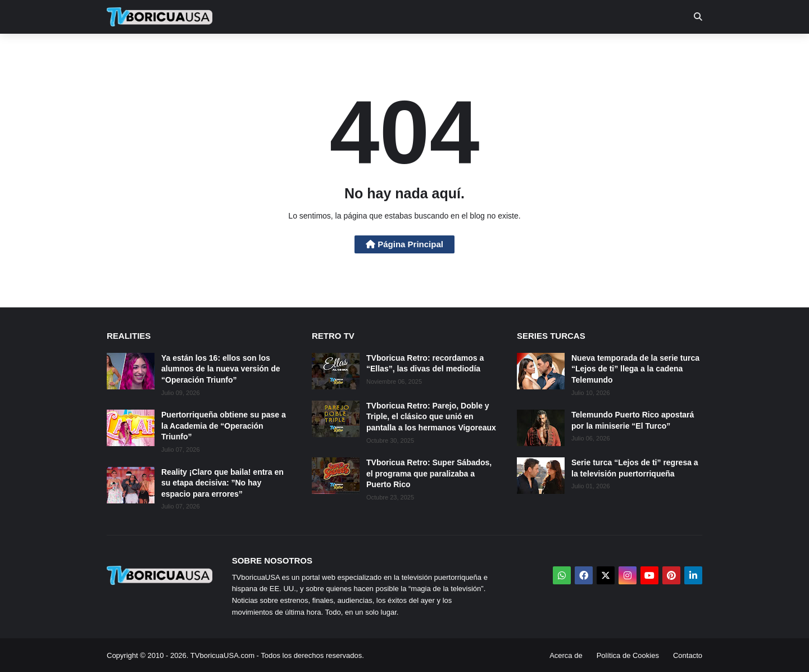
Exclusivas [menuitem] (462, 51)
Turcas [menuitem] (340, 51)
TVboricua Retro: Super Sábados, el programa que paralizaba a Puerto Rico (429, 473)
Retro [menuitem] (518, 51)
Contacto (688, 655)
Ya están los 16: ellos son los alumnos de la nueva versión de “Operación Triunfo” (221, 369)
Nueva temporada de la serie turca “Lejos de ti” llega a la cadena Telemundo (635, 369)
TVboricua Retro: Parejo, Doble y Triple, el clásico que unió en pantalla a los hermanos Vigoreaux (431, 417)
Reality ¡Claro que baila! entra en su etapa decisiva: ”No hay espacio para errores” (222, 483)
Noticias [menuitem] (175, 51)
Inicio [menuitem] (127, 51)
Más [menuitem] (558, 51)
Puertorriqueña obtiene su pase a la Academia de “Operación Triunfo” (224, 426)
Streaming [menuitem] (397, 51)
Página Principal (404, 244)
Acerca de (566, 655)
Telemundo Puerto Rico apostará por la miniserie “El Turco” (633, 420)
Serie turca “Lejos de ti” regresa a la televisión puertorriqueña (635, 468)
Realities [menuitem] (287, 51)
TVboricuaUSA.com (222, 655)
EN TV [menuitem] (230, 51)
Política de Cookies (628, 655)
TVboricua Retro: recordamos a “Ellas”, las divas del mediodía (425, 364)
